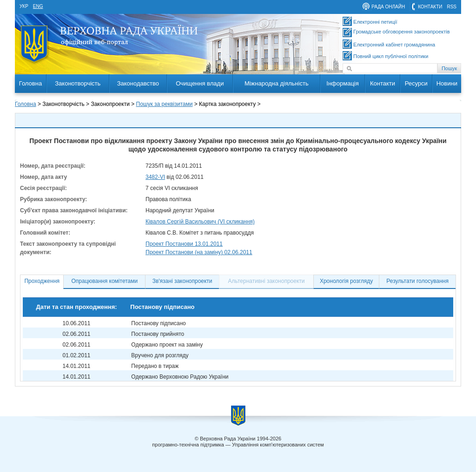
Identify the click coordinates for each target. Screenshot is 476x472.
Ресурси (416, 83)
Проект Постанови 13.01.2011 (184, 244)
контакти (430, 7)
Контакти (383, 83)
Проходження (42, 281)
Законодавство (138, 83)
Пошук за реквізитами (165, 104)
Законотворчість (78, 83)
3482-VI (155, 177)
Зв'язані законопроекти (182, 281)
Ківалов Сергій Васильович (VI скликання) (200, 222)
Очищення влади (200, 83)
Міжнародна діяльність (277, 83)
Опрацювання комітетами (105, 281)
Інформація (343, 83)
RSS (452, 7)
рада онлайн (388, 7)
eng (38, 6)
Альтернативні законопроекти (267, 281)
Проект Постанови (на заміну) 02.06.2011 (199, 252)
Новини (447, 83)
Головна (30, 83)
